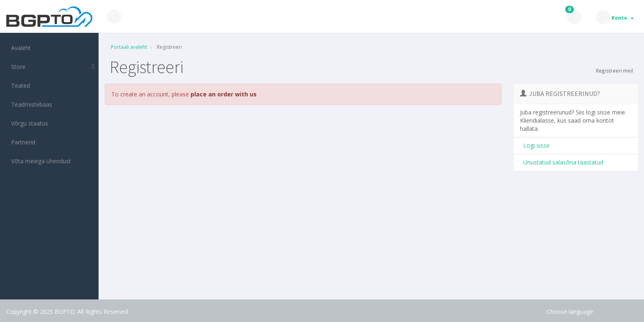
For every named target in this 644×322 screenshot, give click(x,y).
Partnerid (22, 142)
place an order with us (224, 94)
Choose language (570, 312)
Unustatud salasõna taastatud (562, 162)
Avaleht (19, 48)
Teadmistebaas (30, 104)
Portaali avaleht (129, 47)
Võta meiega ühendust (39, 161)
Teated (19, 86)
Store (17, 67)
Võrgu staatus (28, 123)
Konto (623, 18)
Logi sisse (535, 145)
